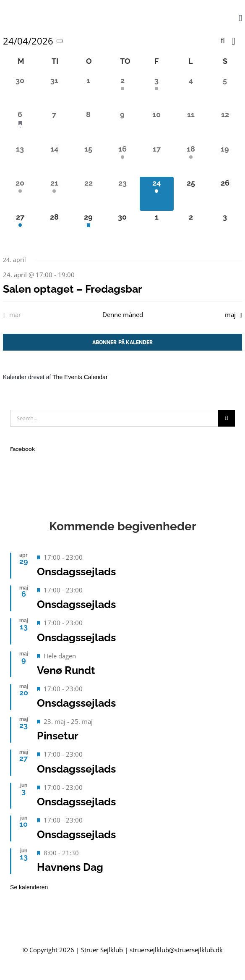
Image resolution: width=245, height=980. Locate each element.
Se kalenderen (29, 887)
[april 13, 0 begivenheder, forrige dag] (20, 160)
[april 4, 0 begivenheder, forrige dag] (191, 91)
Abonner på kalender (122, 342)
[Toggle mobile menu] (240, 18)
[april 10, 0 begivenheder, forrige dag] (157, 125)
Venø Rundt (66, 670)
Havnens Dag (70, 867)
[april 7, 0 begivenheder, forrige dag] (54, 125)
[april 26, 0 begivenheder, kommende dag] (225, 194)
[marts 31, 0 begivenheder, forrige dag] (54, 91)
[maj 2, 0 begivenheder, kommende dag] (191, 228)
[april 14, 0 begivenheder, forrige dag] (54, 160)
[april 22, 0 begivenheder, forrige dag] (88, 194)
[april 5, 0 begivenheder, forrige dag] (225, 91)
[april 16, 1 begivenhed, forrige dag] (122, 160)
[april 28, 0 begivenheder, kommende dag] (54, 228)
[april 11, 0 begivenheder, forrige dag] (191, 125)
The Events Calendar (80, 377)
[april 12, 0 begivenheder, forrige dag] (225, 125)
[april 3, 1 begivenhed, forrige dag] (157, 91)
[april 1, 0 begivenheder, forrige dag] (88, 91)
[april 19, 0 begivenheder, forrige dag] (225, 160)
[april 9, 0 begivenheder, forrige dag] (122, 125)
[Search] (227, 418)
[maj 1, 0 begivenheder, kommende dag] (157, 228)
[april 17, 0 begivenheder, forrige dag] (157, 160)
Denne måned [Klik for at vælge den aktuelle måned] (123, 315)
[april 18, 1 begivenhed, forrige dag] (191, 160)
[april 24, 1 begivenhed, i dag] (157, 194)
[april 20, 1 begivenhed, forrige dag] (20, 194)
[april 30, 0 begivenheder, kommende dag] (122, 228)
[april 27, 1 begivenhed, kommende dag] (20, 228)
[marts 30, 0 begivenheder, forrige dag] (20, 91)
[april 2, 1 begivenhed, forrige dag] (122, 91)
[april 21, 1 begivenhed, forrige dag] (54, 194)
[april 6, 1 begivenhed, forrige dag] (20, 125)
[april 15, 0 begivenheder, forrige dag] (88, 160)
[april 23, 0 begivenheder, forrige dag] (122, 194)
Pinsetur (58, 736)
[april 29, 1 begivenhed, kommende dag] (88, 228)
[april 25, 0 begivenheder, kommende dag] (191, 194)
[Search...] (114, 418)
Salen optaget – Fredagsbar (73, 289)
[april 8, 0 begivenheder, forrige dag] (88, 125)
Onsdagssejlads (76, 571)
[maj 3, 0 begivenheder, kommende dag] (225, 228)
